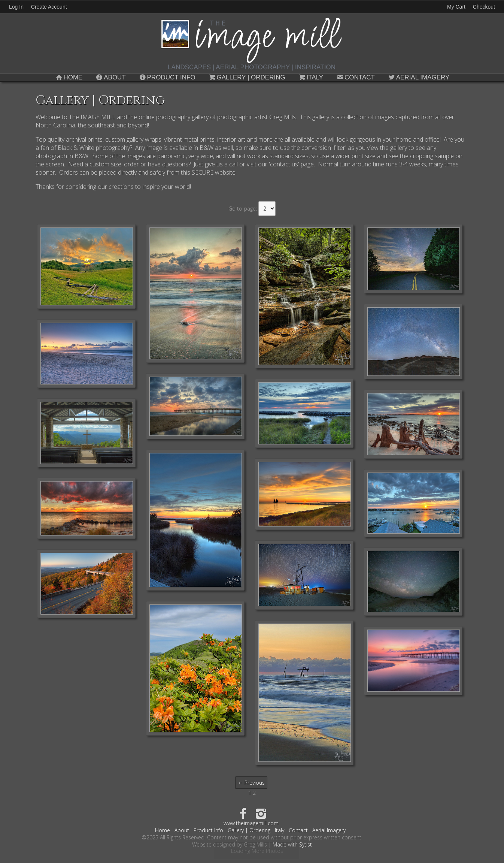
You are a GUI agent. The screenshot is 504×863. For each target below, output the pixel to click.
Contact (355, 77)
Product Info (167, 77)
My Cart (457, 7)
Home (69, 77)
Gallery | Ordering (247, 77)
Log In (16, 7)
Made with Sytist (292, 844)
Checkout (484, 7)
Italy (311, 77)
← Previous (251, 783)
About (110, 77)
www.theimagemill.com (251, 823)
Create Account (49, 7)
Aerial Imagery (418, 77)
